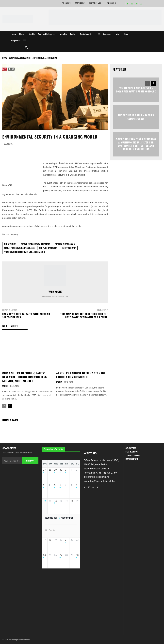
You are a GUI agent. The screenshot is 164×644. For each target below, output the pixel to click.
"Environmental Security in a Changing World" (25, 252)
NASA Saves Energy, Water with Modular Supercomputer (26, 316)
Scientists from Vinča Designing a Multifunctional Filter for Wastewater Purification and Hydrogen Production (136, 144)
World (5, 385)
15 (72, 502)
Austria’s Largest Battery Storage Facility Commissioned (80, 375)
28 (50, 469)
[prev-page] (4, 405)
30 (61, 469)
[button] (27, 48)
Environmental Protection (45, 58)
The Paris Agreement (48, 248)
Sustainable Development (20, 58)
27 (45, 469)
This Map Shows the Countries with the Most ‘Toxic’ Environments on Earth (84, 316)
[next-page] (10, 405)
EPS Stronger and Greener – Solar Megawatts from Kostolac (136, 90)
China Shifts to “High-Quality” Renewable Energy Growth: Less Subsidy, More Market (24, 377)
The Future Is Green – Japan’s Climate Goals (136, 117)
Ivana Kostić (55, 292)
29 (55, 469)
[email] (12, 460)
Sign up (30, 460)
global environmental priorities (36, 244)
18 (50, 542)
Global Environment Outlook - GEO (19, 248)
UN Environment (69, 248)
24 (45, 558)
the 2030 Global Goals (65, 244)
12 (55, 502)
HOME (5, 58)
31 (66, 469)
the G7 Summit (10, 244)
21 (66, 542)
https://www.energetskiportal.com (55, 296)
